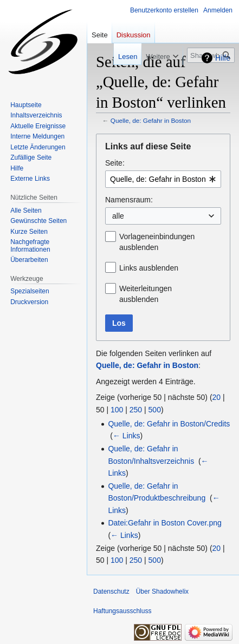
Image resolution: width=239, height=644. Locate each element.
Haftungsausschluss (122, 611)
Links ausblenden (149, 268)
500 (155, 410)
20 (217, 397)
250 (136, 410)
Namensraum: (129, 200)
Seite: (115, 163)
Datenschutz (111, 592)
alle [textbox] (118, 216)
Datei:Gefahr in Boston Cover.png (164, 523)
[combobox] (163, 179)
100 (117, 410)
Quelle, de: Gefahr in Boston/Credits (169, 424)
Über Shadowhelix (162, 592)
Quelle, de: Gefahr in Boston (151, 120)
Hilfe (223, 58)
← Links (127, 436)
